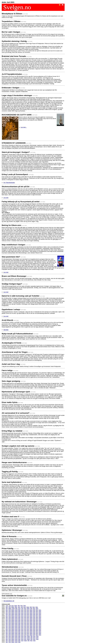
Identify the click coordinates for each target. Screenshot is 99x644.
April (13, 609)
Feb (10, 607)
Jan (7, 607)
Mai (16, 607)
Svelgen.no (16, 7)
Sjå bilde (6, 330)
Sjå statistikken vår (9, 601)
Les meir (6, 198)
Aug (12, 606)
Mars (13, 607)
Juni (7, 606)
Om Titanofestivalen (9, 183)
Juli (10, 606)
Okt (19, 606)
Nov (22, 606)
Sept (16, 606)
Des (25, 606)
